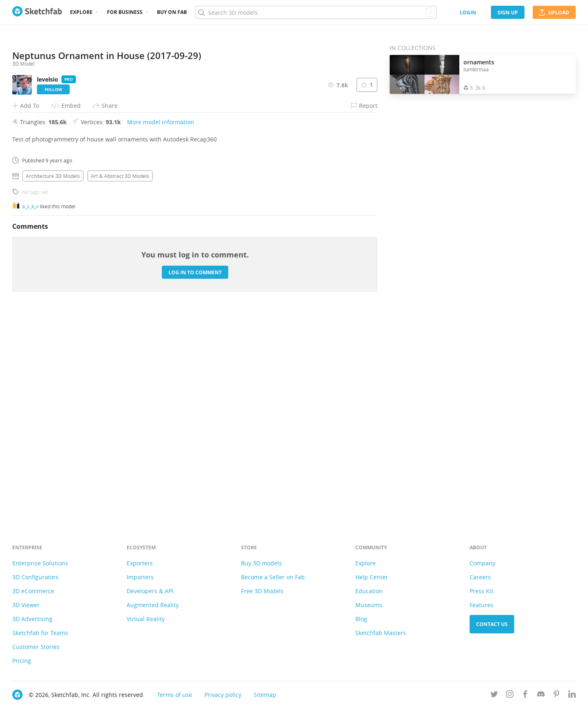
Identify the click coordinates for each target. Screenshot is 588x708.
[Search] (316, 12)
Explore (81, 12)
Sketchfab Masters (381, 633)
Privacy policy (223, 695)
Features (481, 605)
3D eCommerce (33, 591)
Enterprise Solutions (40, 563)
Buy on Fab (172, 12)
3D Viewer (26, 605)
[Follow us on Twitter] (494, 695)
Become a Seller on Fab (273, 577)
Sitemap (265, 695)
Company (482, 563)
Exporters (140, 563)
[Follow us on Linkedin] (572, 695)
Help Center (372, 577)
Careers (480, 577)
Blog (361, 619)
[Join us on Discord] (541, 695)
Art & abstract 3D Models (120, 380)
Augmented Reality (153, 605)
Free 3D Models (262, 591)
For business (125, 12)
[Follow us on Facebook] (525, 695)
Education (369, 591)
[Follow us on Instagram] (510, 695)
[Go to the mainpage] (37, 12)
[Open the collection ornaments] (425, 74)
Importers (140, 577)
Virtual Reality (146, 619)
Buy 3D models (261, 563)
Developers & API (150, 591)
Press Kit (481, 591)
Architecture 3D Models (53, 380)
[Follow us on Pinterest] (556, 695)
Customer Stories (36, 647)
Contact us (492, 624)
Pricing (22, 661)
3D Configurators (35, 577)
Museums (369, 605)
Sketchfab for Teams (40, 633)
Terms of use (175, 695)
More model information (161, 327)
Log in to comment (195, 477)
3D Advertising (32, 619)
